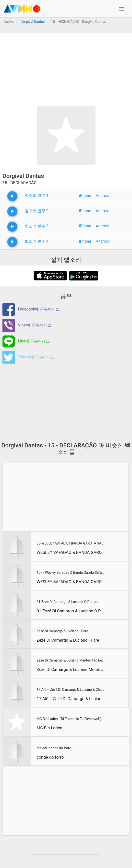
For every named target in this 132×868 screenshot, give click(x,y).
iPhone (85, 196)
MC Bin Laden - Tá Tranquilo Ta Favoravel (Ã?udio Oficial (71, 719)
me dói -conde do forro (54, 748)
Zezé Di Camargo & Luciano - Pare (62, 631)
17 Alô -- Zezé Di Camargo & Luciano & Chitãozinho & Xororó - (71, 690)
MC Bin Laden (49, 728)
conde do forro (50, 757)
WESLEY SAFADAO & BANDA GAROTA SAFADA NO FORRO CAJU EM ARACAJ (71, 552)
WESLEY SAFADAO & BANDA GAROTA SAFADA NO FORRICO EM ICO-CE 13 (71, 582)
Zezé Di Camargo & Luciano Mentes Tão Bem (71, 660)
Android (103, 196)
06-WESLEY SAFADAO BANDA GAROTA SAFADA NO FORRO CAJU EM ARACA (71, 543)
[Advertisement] (66, 68)
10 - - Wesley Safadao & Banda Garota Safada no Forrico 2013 (71, 573)
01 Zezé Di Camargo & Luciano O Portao (67, 602)
